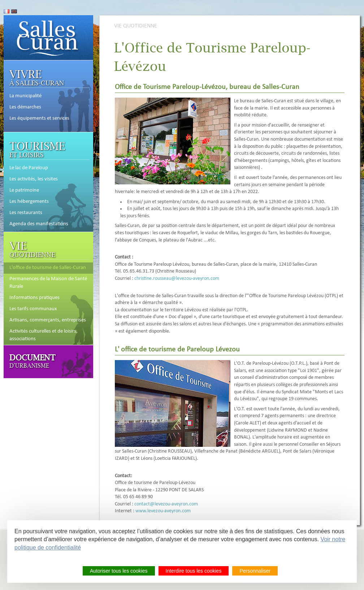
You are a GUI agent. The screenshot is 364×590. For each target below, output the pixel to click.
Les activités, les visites (34, 179)
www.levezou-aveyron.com (163, 511)
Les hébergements (29, 202)
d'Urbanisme (32, 361)
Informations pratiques (34, 298)
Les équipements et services (39, 119)
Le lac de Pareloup (29, 168)
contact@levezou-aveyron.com (166, 504)
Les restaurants (26, 213)
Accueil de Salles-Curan (48, 38)
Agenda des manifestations (39, 224)
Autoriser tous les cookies (119, 571)
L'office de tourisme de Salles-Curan (48, 268)
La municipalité (25, 96)
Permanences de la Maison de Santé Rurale (48, 283)
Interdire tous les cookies (194, 571)
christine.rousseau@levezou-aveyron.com (177, 279)
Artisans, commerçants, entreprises (48, 320)
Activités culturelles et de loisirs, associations (44, 335)
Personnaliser (255, 571)
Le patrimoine (24, 191)
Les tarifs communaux (33, 309)
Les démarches (25, 107)
